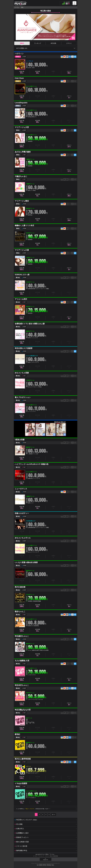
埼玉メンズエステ (30, 809)
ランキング (38, 43)
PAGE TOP (46, 860)
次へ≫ (54, 815)
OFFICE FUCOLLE (47, 865)
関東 (22, 7)
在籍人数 (22, 72)
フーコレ (17, 7)
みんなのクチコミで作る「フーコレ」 (46, 854)
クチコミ (69, 43)
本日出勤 (53, 43)
